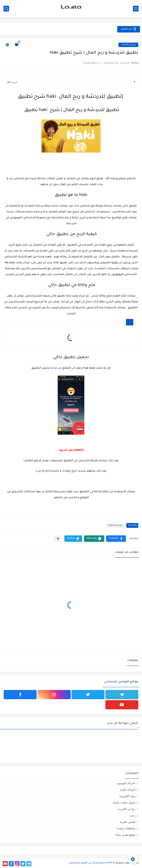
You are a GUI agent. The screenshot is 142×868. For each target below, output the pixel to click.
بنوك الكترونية (127, 796)
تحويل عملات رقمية (124, 802)
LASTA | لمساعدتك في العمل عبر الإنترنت (90, 863)
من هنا (57, 368)
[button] (116, 539)
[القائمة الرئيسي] (136, 9)
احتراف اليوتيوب (126, 783)
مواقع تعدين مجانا (125, 835)
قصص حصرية (128, 822)
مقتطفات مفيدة (126, 828)
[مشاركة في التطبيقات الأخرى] (58, 539)
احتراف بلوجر (128, 790)
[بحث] (6, 9)
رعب (132, 815)
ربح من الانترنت (128, 45)
